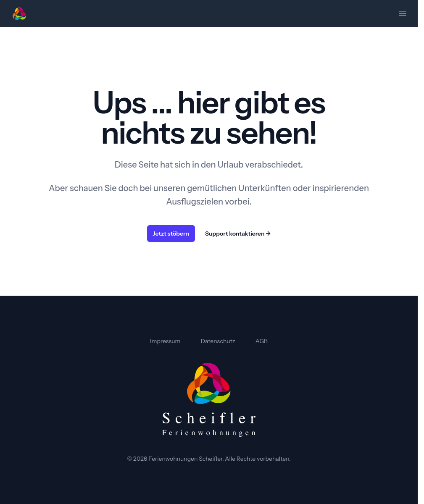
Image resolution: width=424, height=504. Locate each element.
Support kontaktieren (238, 234)
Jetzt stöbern (171, 234)
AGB (262, 341)
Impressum (165, 341)
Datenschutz (218, 341)
